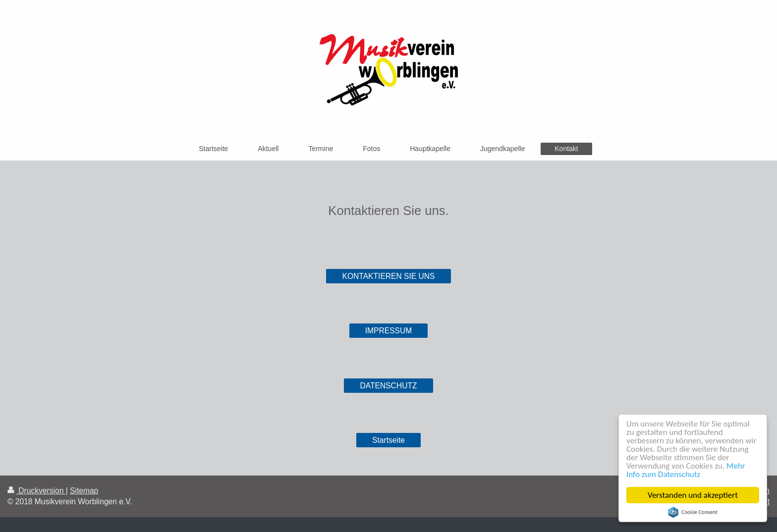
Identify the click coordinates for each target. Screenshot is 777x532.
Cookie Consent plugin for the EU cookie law (693, 512)
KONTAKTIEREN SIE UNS (389, 276)
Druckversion (37, 491)
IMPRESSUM (388, 331)
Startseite (388, 440)
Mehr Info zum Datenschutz (686, 470)
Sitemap (84, 491)
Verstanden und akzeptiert (693, 495)
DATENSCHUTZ (389, 386)
